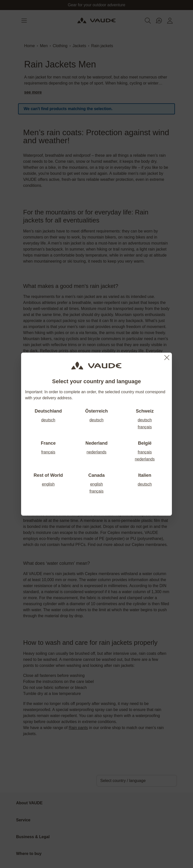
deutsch (48, 420)
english (48, 484)
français (145, 427)
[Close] (167, 358)
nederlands (96, 452)
